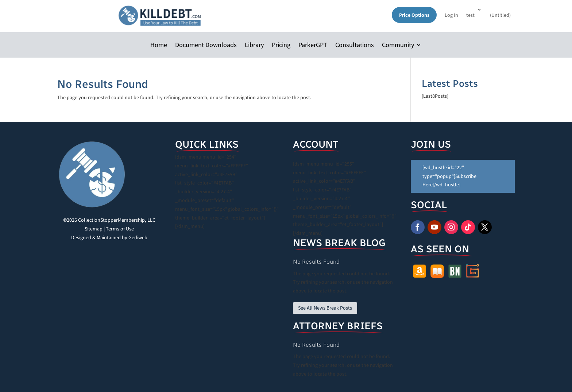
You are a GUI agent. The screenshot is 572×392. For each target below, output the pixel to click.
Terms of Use (120, 229)
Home (159, 46)
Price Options (414, 15)
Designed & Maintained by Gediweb (109, 237)
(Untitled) (500, 15)
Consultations (355, 46)
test (470, 15)
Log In (451, 15)
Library (254, 46)
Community (398, 46)
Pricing (281, 46)
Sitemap (94, 229)
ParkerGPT (313, 46)
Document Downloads (206, 46)
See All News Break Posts (325, 308)
